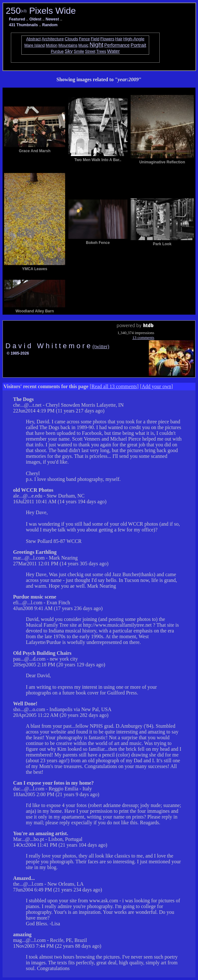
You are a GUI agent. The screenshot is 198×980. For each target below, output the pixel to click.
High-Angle (134, 39)
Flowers (107, 39)
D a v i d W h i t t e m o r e (49, 346)
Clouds (71, 39)
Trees (101, 51)
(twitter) (101, 346)
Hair (119, 39)
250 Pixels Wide (41, 11)
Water (113, 51)
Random (50, 25)
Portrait (138, 45)
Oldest (35, 19)
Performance (117, 45)
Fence (84, 39)
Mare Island (34, 45)
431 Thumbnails (23, 25)
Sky (69, 51)
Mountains (68, 45)
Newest (52, 19)
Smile (79, 51)
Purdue (57, 51)
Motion (52, 45)
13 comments (143, 338)
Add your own (156, 386)
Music (83, 45)
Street (90, 51)
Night (96, 45)
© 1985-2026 (18, 353)
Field (95, 39)
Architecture (53, 39)
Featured (17, 19)
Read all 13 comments (114, 386)
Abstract (34, 39)
